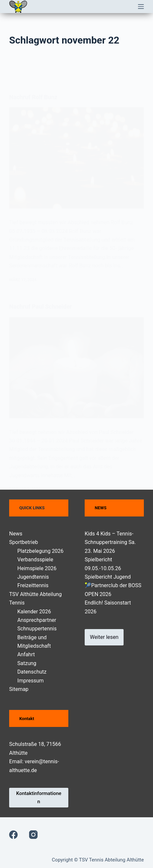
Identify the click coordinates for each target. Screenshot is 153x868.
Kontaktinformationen (39, 797)
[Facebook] (13, 835)
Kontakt (27, 719)
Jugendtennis (33, 577)
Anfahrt (26, 654)
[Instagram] (33, 835)
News (16, 534)
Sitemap (19, 689)
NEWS (101, 508)
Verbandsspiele (35, 560)
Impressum (31, 681)
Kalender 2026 (34, 612)
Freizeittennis (33, 585)
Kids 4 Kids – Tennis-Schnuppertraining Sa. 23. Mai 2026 (110, 542)
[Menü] (141, 7)
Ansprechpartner (37, 620)
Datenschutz (32, 672)
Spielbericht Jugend (108, 577)
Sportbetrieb (24, 542)
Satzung (27, 663)
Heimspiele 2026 (37, 568)
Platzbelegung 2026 (40, 551)
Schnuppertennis (37, 629)
